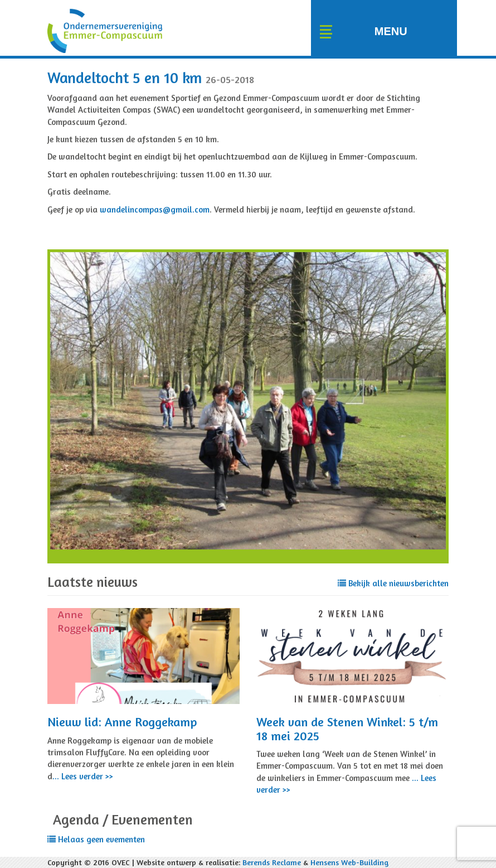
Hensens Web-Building (349, 862)
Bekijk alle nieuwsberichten (393, 583)
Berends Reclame (272, 862)
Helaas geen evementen (96, 839)
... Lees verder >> (83, 776)
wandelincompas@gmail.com (155, 209)
